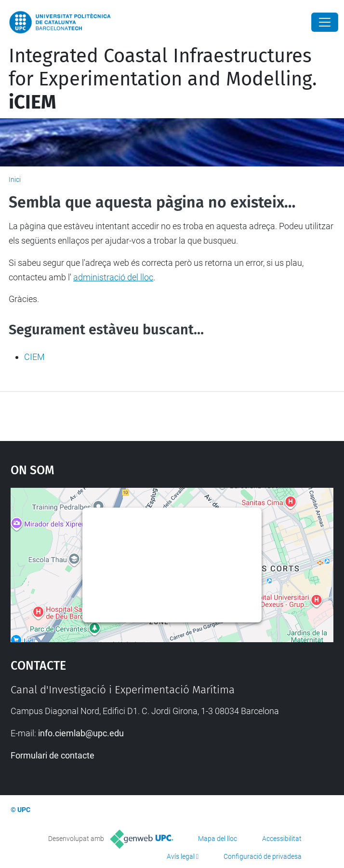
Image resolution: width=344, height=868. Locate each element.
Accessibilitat (282, 839)
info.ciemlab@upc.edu (81, 733)
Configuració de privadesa (263, 856)
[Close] (325, 22)
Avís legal (181, 856)
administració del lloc (113, 277)
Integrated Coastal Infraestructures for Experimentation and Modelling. (163, 79)
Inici (15, 179)
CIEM (34, 357)
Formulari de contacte (53, 755)
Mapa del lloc (218, 839)
